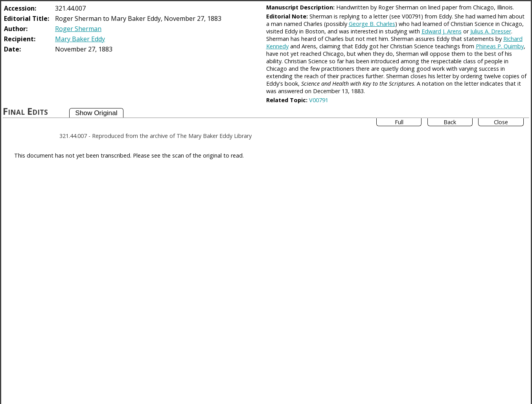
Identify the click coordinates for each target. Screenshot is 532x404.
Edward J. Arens (442, 31)
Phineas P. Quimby (500, 46)
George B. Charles (372, 24)
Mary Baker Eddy (80, 39)
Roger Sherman (78, 29)
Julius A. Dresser (491, 31)
